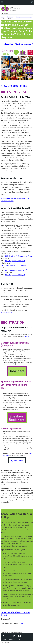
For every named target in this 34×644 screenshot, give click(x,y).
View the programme (14, 86)
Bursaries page (6, 312)
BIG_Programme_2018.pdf (15, 261)
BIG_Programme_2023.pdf (15, 275)
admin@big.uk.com (16, 639)
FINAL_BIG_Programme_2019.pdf (13, 265)
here (21, 624)
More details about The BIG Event (15, 614)
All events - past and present (24, 17)
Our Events (10, 17)
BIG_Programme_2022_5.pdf (16, 270)
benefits (27, 336)
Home (3, 17)
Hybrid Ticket (17, 460)
